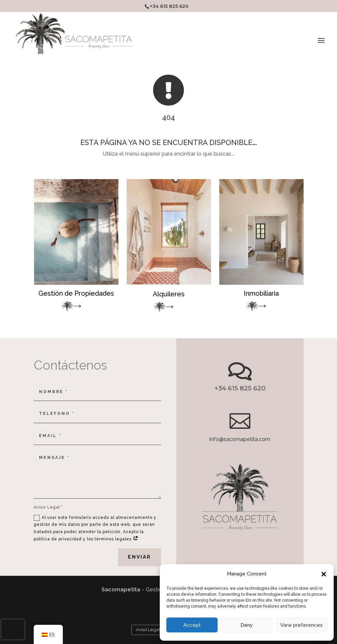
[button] (324, 574)
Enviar (140, 557)
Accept (192, 625)
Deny (247, 625)
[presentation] (13, 629)
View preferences (301, 625)
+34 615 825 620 (169, 6)
